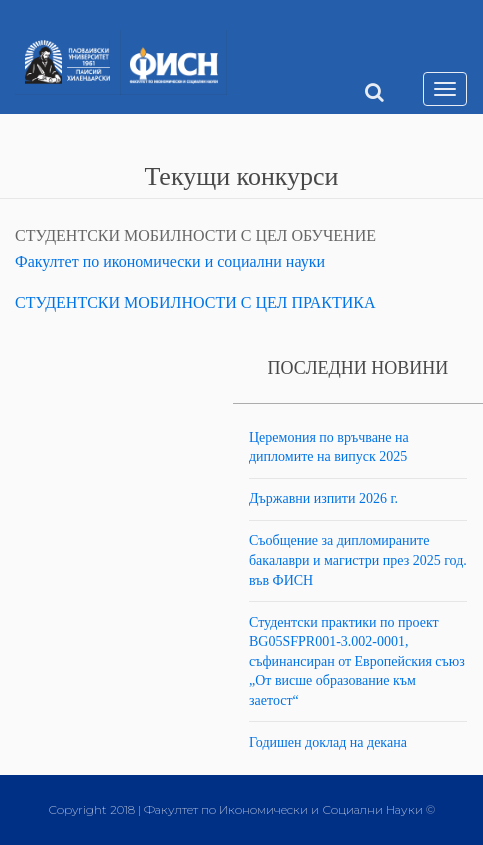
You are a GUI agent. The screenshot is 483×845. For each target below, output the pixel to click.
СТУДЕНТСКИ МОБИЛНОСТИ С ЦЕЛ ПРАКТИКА (195, 302)
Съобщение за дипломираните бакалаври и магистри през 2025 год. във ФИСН (358, 560)
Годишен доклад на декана (328, 742)
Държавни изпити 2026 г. (323, 498)
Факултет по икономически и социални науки (170, 261)
